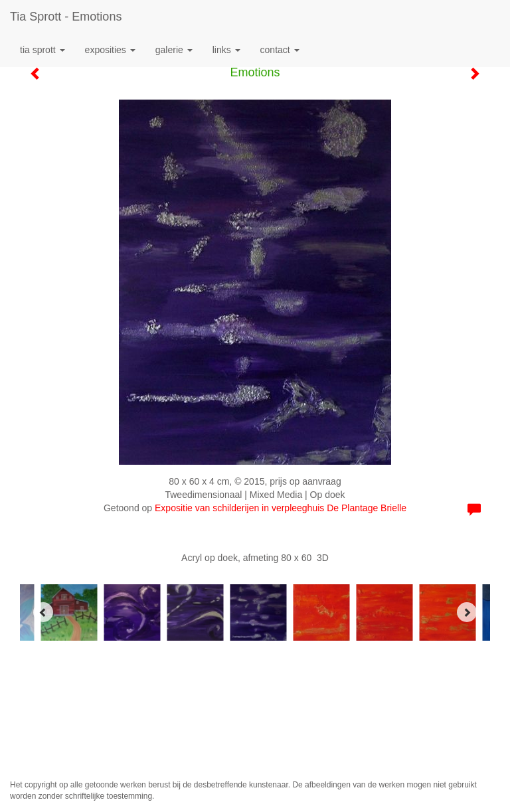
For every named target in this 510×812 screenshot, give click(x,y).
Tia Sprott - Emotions (66, 17)
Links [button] (226, 50)
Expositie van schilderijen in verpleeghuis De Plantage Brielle (281, 508)
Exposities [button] (110, 50)
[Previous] (43, 612)
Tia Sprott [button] (42, 50)
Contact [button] (280, 50)
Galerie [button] (174, 50)
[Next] (467, 612)
